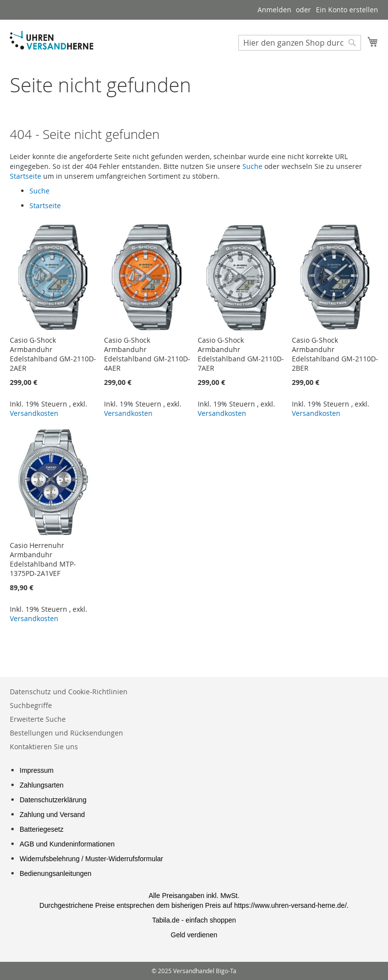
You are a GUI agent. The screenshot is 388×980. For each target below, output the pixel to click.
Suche (252, 166)
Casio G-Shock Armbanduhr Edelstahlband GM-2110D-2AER (53, 354)
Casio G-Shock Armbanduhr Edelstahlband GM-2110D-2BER (335, 354)
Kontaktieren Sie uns (44, 747)
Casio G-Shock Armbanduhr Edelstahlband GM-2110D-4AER (147, 354)
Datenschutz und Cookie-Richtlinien (69, 692)
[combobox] (300, 43)
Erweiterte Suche (38, 719)
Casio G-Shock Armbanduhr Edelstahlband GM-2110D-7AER (241, 354)
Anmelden (274, 10)
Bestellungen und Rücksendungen (66, 733)
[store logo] (52, 40)
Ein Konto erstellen (347, 10)
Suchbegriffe (31, 705)
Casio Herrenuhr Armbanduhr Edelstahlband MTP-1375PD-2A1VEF (43, 559)
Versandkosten (34, 413)
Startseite (26, 176)
